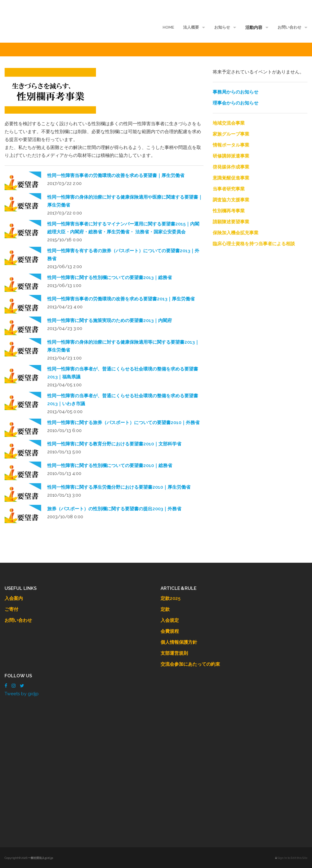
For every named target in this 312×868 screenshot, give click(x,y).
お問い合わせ (289, 27)
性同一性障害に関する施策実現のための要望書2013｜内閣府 (110, 321)
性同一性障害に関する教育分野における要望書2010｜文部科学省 (114, 444)
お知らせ (222, 27)
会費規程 (170, 631)
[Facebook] (6, 686)
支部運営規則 (174, 653)
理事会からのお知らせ (236, 103)
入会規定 (170, 620)
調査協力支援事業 (231, 200)
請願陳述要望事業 (231, 222)
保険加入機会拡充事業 (236, 233)
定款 (165, 609)
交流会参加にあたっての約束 (190, 664)
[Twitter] (22, 686)
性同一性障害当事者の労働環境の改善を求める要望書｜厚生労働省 (116, 175)
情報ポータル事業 (231, 145)
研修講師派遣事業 (231, 156)
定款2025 (170, 598)
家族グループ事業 (231, 134)
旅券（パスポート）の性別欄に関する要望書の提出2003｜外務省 (114, 509)
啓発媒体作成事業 (231, 167)
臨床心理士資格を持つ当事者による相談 (254, 244)
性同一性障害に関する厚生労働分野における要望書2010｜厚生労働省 (119, 487)
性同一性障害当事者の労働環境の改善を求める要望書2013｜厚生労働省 (121, 299)
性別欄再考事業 (229, 211)
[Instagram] (14, 686)
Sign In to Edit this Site (291, 858)
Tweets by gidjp (22, 694)
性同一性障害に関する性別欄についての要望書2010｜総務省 (110, 466)
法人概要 (191, 27)
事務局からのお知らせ (236, 92)
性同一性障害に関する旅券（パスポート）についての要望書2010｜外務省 (123, 423)
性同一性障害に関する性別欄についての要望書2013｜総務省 (110, 278)
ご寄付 (11, 609)
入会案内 (14, 598)
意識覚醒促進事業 (231, 178)
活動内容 (254, 27)
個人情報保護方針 (179, 642)
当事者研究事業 (229, 189)
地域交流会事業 (229, 123)
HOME (168, 27)
